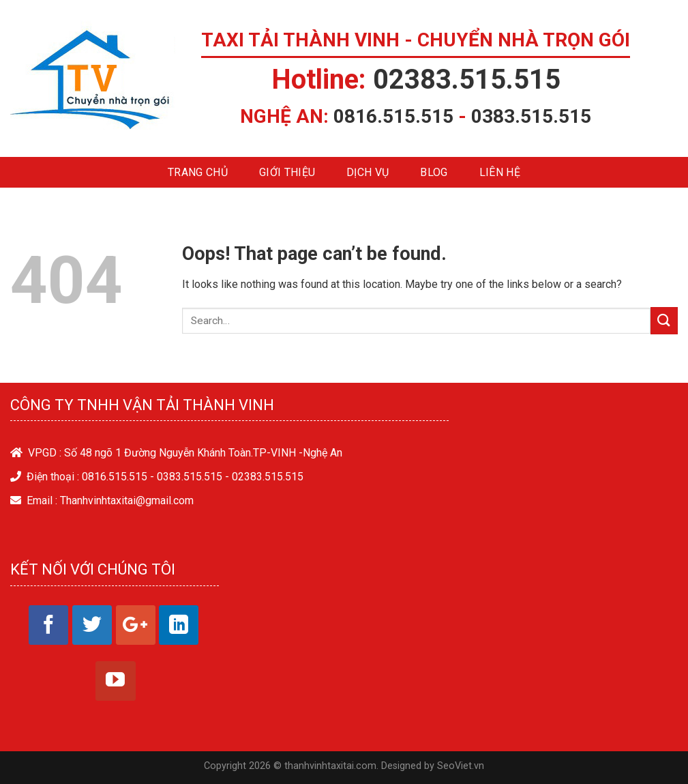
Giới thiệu (287, 172)
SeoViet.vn (461, 766)
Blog (434, 172)
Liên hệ (500, 172)
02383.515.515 (467, 79)
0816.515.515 (393, 116)
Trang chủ (198, 172)
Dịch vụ (368, 172)
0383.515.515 (531, 116)
